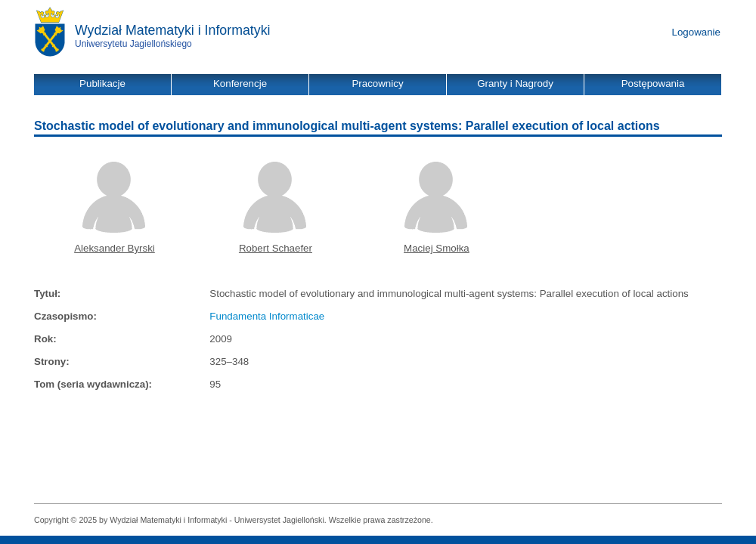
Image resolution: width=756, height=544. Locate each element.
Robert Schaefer (276, 248)
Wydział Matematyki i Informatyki (173, 30)
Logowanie (696, 32)
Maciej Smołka (437, 248)
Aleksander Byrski (115, 248)
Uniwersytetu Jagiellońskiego (133, 44)
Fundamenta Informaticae (267, 316)
